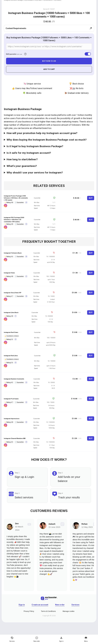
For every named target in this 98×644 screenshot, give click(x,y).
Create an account (40, 605)
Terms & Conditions (48, 611)
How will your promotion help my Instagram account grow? (42, 133)
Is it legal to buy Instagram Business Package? (35, 146)
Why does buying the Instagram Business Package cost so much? (47, 140)
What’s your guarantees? (22, 166)
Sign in (22, 605)
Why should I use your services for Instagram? (35, 173)
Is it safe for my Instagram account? (29, 153)
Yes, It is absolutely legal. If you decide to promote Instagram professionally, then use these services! (49, 146)
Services (75, 605)
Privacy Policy (29, 611)
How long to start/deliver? (22, 159)
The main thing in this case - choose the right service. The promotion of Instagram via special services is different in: (49, 173)
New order (60, 605)
